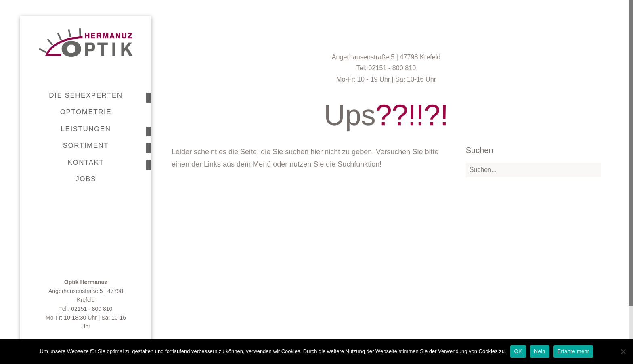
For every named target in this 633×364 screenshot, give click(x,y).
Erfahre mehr (573, 351)
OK (518, 351)
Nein (540, 351)
